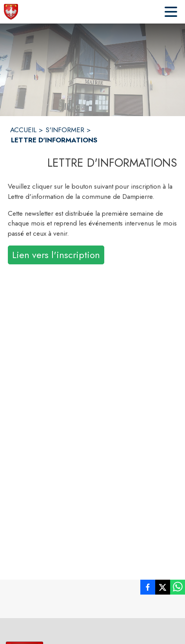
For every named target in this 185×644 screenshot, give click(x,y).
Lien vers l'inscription (56, 255)
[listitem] (148, 589)
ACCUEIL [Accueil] (23, 130)
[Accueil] (11, 12)
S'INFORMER (65, 130)
